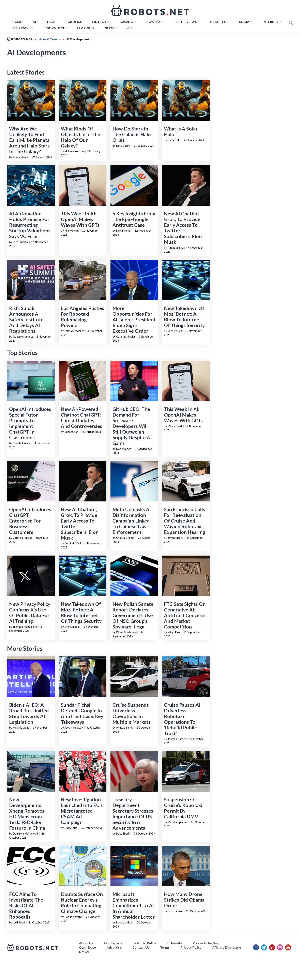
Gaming (126, 22)
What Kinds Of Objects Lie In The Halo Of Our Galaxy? (80, 137)
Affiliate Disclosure (227, 947)
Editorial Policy (145, 943)
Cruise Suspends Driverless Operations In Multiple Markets (132, 713)
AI (34, 22)
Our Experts (113, 943)
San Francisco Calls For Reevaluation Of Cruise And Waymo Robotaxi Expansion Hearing (185, 521)
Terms (165, 947)
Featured (86, 28)
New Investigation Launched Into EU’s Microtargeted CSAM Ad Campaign (82, 811)
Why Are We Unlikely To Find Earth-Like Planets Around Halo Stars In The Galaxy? (29, 140)
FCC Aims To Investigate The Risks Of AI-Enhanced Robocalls (26, 905)
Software (21, 28)
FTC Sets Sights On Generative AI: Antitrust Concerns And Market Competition (185, 615)
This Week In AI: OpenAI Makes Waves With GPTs (80, 219)
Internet (271, 22)
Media (244, 22)
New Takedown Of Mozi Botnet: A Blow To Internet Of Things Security (184, 317)
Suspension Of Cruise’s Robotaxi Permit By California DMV (183, 808)
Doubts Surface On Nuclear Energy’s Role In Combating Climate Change (82, 903)
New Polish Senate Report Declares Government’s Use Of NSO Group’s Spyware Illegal (133, 615)
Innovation (54, 28)
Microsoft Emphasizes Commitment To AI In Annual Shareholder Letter (134, 905)
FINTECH (99, 22)
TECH (51, 22)
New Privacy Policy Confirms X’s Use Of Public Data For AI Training (30, 612)
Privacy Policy (191, 947)
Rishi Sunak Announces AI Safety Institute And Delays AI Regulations (26, 320)
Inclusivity (174, 943)
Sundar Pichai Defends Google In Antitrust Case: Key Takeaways (82, 713)
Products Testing (206, 943)
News (109, 28)
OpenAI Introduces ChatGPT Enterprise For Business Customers (30, 521)
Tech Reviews (185, 22)
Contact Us (141, 947)
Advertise (114, 947)
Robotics (74, 22)
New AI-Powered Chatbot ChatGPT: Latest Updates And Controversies (81, 418)
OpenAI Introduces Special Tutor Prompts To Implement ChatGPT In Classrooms (30, 423)
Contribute (87, 947)
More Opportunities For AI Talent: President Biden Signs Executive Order (134, 320)
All (130, 28)
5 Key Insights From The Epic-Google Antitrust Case (134, 219)
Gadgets (218, 22)
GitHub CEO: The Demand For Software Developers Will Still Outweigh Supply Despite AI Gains (132, 426)
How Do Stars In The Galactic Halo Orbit (132, 134)
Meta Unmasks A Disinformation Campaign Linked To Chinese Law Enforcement (131, 521)
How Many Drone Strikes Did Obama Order (184, 900)
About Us (86, 943)
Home (17, 22)
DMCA (84, 952)
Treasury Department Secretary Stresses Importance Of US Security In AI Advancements (133, 814)
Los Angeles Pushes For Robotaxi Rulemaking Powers (82, 317)
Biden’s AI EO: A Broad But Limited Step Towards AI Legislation (29, 713)
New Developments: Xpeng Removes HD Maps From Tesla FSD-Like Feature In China (27, 814)
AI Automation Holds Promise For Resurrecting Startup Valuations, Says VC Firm (30, 225)
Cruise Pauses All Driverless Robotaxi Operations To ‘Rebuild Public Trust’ (183, 719)
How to (153, 22)
